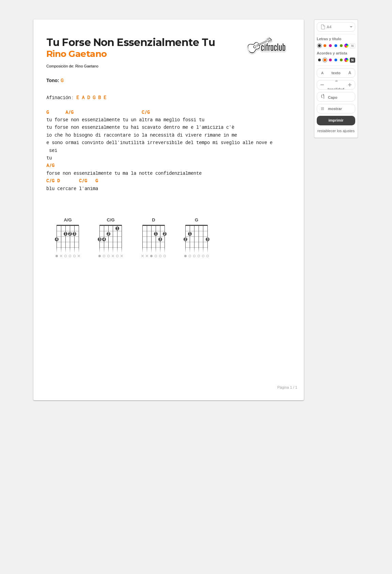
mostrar (335, 109)
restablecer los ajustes (336, 131)
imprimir (336, 120)
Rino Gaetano (77, 54)
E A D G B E (91, 97)
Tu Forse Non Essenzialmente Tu (131, 42)
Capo (333, 97)
